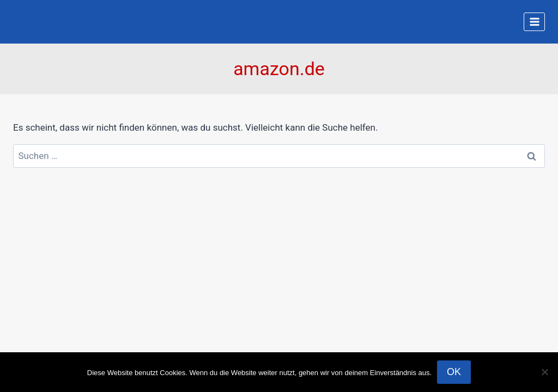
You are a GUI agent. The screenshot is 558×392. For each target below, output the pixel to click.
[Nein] (544, 372)
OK (454, 372)
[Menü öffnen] (534, 22)
